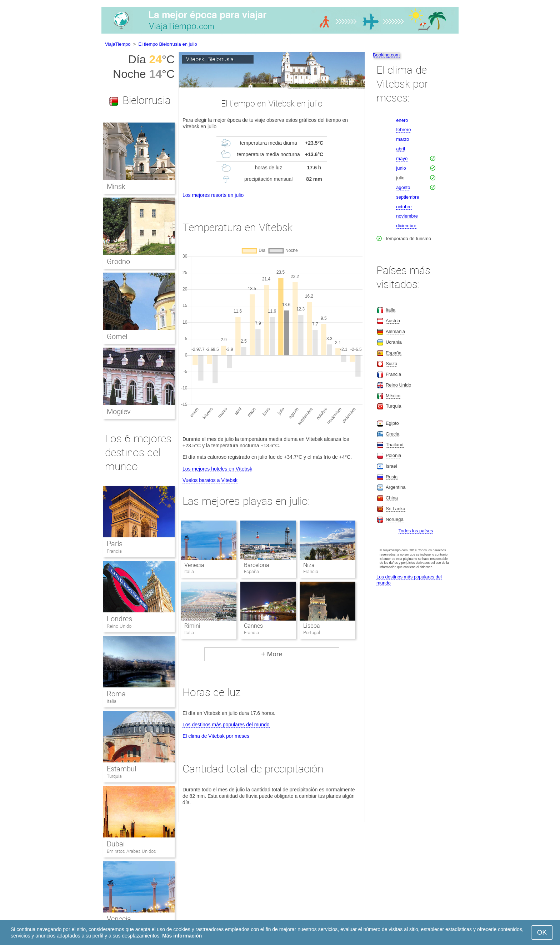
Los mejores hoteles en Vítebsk (217, 469)
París (115, 544)
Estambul (121, 769)
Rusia (392, 477)
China (392, 498)
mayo (402, 158)
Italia (112, 701)
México (393, 396)
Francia (114, 551)
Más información (182, 936)
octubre (404, 207)
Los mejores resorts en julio (213, 195)
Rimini (192, 626)
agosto (403, 187)
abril (401, 149)
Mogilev (119, 412)
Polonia (393, 455)
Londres (119, 619)
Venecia (194, 565)
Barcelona (257, 565)
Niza (309, 565)
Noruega (395, 519)
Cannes (253, 626)
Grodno (118, 262)
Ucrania (394, 342)
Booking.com (386, 55)
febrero (403, 130)
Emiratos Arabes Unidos (131, 851)
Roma (116, 694)
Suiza (392, 364)
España (394, 353)
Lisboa (312, 626)
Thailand (395, 445)
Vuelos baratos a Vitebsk (210, 480)
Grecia (392, 434)
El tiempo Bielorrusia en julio (168, 44)
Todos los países (416, 531)
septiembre (407, 197)
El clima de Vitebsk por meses (216, 736)
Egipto (392, 423)
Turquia (114, 776)
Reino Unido (119, 626)
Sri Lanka (396, 509)
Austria (393, 321)
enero (402, 120)
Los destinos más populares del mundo (226, 725)
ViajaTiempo (118, 44)
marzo (402, 139)
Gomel (117, 337)
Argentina (396, 487)
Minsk (116, 186)
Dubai (116, 844)
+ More (272, 654)
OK (542, 932)
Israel (391, 466)
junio (401, 168)
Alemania (395, 331)
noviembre (407, 216)
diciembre (406, 226)
